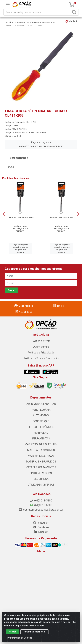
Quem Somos (41, 347)
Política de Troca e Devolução (41, 358)
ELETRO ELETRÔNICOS (41, 427)
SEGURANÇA (41, 479)
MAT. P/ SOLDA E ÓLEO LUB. (41, 444)
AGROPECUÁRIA (41, 410)
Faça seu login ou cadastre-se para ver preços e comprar (41, 144)
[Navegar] (4, 214)
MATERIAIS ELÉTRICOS (41, 456)
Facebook (41, 527)
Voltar (71, 21)
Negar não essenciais (34, 632)
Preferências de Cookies (20, 638)
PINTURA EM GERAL (41, 473)
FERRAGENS (41, 433)
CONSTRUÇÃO (41, 421)
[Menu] (8, 5)
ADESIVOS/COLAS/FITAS (41, 404)
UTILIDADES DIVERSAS (41, 485)
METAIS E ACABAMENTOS (41, 467)
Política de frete (41, 341)
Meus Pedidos (24, 306)
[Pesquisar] (75, 12)
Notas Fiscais (24, 312)
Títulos (58, 306)
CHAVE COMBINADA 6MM (21, 218)
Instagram (41, 523)
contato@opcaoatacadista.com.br (41, 510)
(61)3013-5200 (41, 505)
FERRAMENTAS (41, 439)
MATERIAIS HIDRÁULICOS (41, 462)
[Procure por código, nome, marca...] (37, 12)
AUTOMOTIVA (41, 415)
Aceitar (12, 632)
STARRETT (17, 136)
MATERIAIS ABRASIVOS (41, 450)
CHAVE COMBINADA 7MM (62, 218)
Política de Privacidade (41, 353)
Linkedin (41, 532)
